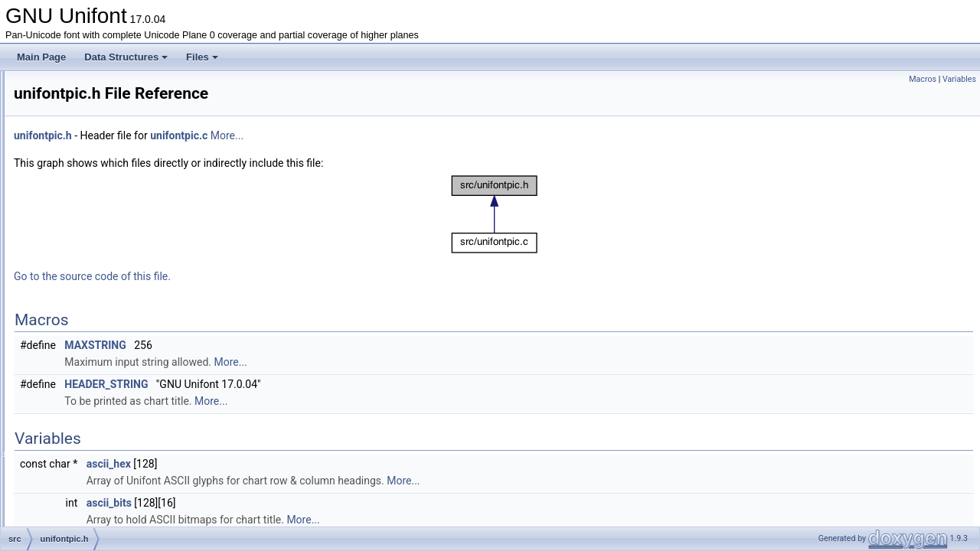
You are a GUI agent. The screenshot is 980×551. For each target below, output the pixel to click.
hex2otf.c (82, 164)
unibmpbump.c (93, 248)
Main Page (41, 57)
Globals (54, 517)
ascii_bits (301, 503)
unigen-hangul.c (95, 366)
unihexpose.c (90, 467)
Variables (959, 79)
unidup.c (80, 282)
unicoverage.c (91, 265)
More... (418, 135)
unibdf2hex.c (89, 214)
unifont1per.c (89, 315)
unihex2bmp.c (91, 433)
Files (202, 57)
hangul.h (80, 147)
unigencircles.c (93, 383)
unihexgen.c (88, 450)
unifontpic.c (86, 332)
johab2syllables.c (98, 197)
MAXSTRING (286, 345)
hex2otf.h (82, 181)
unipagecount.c (94, 500)
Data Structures (126, 57)
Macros (923, 79)
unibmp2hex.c (91, 231)
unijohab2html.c (95, 484)
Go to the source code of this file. (284, 276)
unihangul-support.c (103, 416)
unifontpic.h (86, 349)
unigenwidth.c (91, 399)
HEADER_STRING (297, 384)
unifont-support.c (97, 298)
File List (54, 113)
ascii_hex (300, 464)
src (57, 130)
